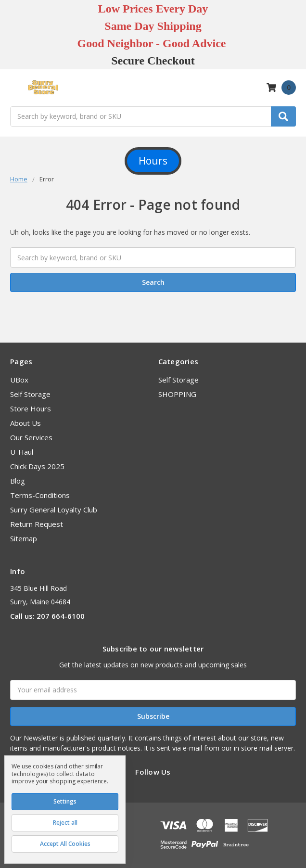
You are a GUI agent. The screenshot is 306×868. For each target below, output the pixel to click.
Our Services (31, 437)
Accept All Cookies (65, 844)
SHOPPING (177, 394)
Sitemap (24, 538)
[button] (153, 161)
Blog (18, 481)
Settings (65, 801)
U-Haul (22, 452)
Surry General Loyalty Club (54, 510)
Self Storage (30, 394)
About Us (25, 423)
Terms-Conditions (40, 495)
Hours (153, 161)
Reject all (65, 823)
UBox (19, 380)
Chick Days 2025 (37, 466)
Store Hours (31, 408)
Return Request (37, 524)
